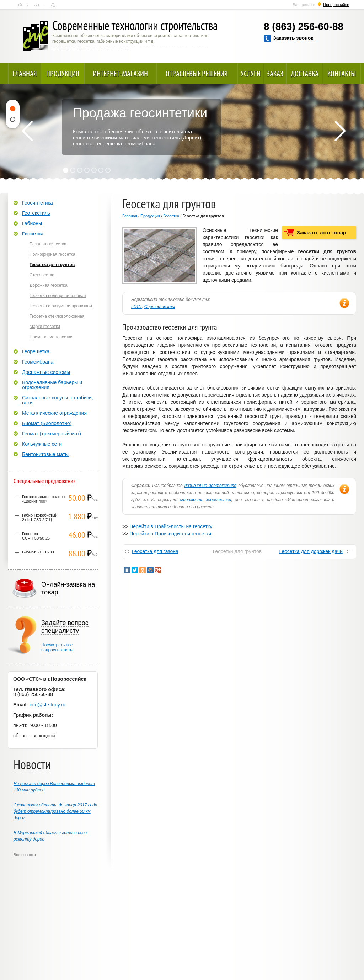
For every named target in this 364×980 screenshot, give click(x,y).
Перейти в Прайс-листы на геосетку (171, 526)
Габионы (32, 223)
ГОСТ (136, 307)
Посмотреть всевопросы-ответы (57, 647)
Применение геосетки (51, 337)
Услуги (251, 74)
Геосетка (171, 216)
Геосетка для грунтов (52, 265)
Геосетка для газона (155, 551)
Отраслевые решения (197, 74)
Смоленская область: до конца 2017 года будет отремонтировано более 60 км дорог (55, 811)
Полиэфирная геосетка (52, 254)
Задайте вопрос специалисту (65, 627)
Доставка (305, 74)
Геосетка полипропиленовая (58, 296)
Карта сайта (53, 5)
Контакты (36, 5)
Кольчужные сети (42, 444)
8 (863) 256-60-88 (304, 27)
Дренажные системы (46, 372)
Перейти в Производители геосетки (170, 534)
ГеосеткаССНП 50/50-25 (36, 536)
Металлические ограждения (54, 413)
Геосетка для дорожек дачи (311, 551)
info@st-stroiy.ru (47, 705)
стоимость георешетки (206, 500)
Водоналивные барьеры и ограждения (52, 385)
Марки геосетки (45, 327)
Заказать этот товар (322, 233)
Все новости (25, 855)
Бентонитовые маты (45, 454)
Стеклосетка (42, 275)
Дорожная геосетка (49, 285)
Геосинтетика (38, 203)
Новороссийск (336, 5)
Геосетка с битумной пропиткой (61, 306)
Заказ (275, 74)
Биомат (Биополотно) (47, 423)
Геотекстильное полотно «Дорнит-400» (44, 499)
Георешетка (36, 351)
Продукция (63, 74)
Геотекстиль (36, 213)
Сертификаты (160, 307)
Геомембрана (38, 362)
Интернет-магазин (120, 74)
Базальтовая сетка (48, 244)
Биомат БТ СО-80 (38, 552)
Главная (20, 5)
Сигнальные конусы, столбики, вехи (58, 400)
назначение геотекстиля (210, 486)
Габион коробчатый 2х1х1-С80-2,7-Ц (40, 517)
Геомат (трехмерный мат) (52, 434)
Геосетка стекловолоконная (57, 316)
